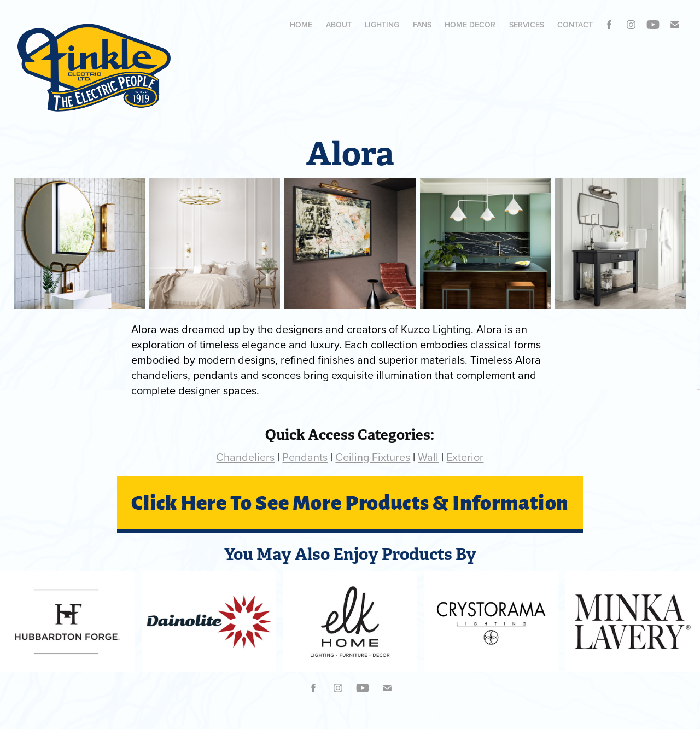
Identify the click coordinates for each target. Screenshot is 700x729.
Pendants (305, 457)
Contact (575, 25)
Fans (422, 25)
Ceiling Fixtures (373, 457)
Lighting (382, 25)
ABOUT (339, 25)
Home (301, 25)
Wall (428, 457)
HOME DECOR (470, 25)
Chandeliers (245, 457)
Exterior (465, 457)
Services (527, 25)
